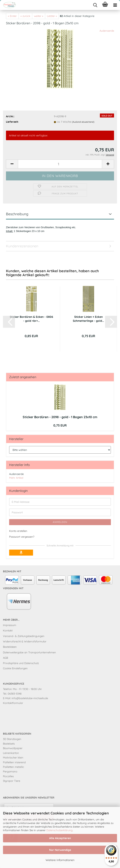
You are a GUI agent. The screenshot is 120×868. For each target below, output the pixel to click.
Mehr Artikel (16, 478)
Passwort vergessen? (22, 537)
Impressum (10, 625)
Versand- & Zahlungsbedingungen (24, 636)
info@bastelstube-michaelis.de (30, 698)
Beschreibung (17, 214)
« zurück (25, 16)
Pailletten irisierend (14, 762)
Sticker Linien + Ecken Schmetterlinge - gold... (88, 319)
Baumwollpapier (13, 748)
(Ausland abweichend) (83, 122)
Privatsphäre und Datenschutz (21, 663)
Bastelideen (10, 647)
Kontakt (8, 630)
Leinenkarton (11, 753)
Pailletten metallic (14, 767)
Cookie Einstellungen (15, 668)
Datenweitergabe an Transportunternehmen (29, 652)
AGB (5, 658)
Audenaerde (107, 31)
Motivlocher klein (13, 757)
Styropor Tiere (12, 781)
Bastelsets (9, 744)
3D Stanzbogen (12, 739)
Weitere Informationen (60, 860)
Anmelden (60, 522)
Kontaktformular (13, 703)
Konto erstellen (18, 531)
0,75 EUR (60, 425)
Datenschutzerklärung (59, 830)
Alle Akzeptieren (60, 838)
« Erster (12, 16)
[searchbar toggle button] (95, 5)
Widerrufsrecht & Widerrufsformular (25, 641)
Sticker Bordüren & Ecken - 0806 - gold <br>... (31, 319)
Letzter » (52, 16)
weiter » (39, 16)
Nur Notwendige (60, 850)
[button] (12, 164)
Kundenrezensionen (22, 246)
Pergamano (10, 771)
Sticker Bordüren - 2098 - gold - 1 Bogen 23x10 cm (60, 417)
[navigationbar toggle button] (115, 5)
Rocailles (8, 776)
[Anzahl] (60, 164)
